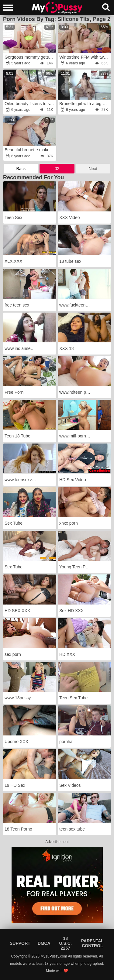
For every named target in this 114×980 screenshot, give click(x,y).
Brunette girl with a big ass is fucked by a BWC (85, 104)
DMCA (44, 943)
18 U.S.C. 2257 (66, 943)
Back (21, 169)
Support (20, 943)
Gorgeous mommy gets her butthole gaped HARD (30, 57)
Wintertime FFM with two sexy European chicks (85, 57)
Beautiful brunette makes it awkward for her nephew (30, 150)
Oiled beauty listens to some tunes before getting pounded (30, 104)
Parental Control (92, 943)
